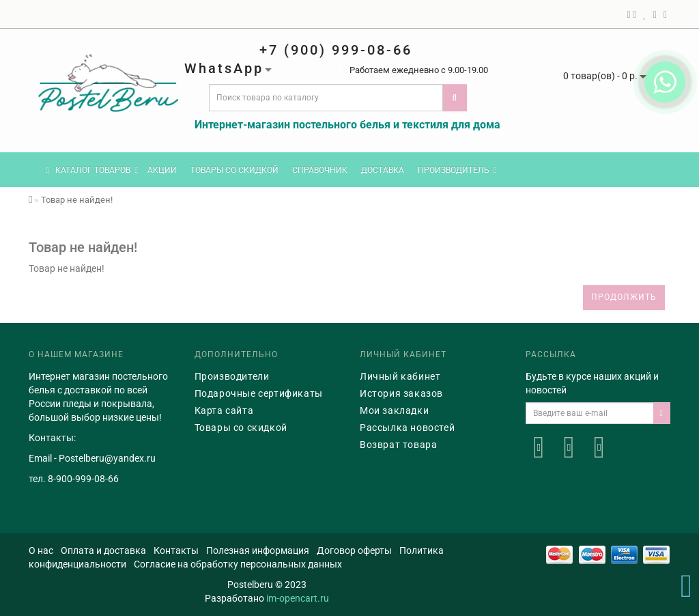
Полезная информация (258, 550)
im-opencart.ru (298, 598)
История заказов (401, 393)
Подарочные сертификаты (259, 393)
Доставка (383, 170)
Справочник (320, 170)
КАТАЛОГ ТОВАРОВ (92, 170)
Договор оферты (354, 550)
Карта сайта (224, 410)
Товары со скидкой (234, 170)
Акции (162, 170)
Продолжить (624, 297)
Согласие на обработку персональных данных (238, 564)
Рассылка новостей (407, 428)
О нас (41, 550)
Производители (232, 376)
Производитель (457, 170)
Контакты (176, 550)
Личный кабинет (400, 376)
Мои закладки (394, 410)
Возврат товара (398, 445)
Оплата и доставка (103, 550)
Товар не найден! (77, 200)
